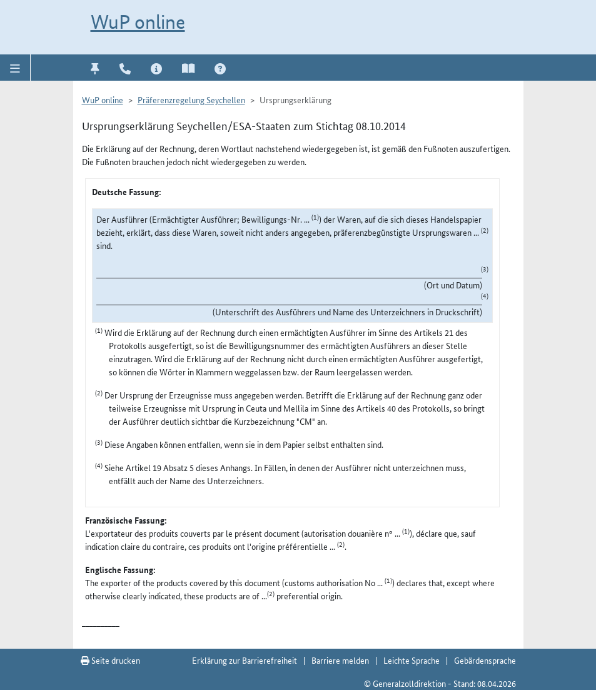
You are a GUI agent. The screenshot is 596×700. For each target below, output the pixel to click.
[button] (15, 68)
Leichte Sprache (412, 660)
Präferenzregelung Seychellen (191, 99)
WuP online (138, 22)
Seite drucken (110, 660)
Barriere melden (340, 660)
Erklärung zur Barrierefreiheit (245, 660)
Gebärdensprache (485, 660)
